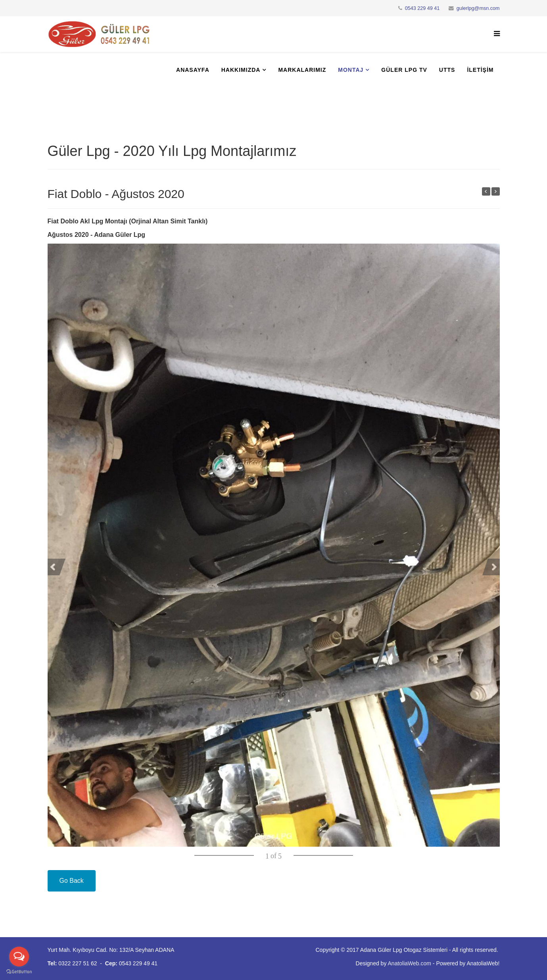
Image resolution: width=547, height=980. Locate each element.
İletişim (480, 70)
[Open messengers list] (19, 957)
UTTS (447, 70)
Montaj (351, 70)
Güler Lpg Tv (404, 70)
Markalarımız (302, 70)
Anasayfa (193, 70)
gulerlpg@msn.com (478, 8)
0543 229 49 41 (422, 8)
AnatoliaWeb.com (410, 963)
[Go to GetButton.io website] (19, 972)
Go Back (72, 881)
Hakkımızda (241, 70)
